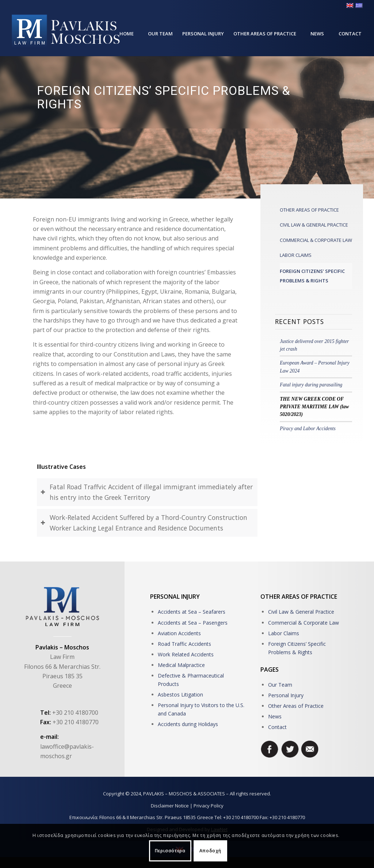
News (275, 716)
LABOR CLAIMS (296, 255)
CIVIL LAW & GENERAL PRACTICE (314, 225)
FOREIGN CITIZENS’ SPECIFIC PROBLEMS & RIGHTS (312, 276)
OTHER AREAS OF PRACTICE (309, 210)
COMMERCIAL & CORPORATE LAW (316, 240)
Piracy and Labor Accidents (308, 429)
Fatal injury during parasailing (311, 385)
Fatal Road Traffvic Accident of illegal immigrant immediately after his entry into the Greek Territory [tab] (147, 492)
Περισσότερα (170, 851)
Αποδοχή (210, 851)
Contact (277, 727)
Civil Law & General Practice (301, 612)
